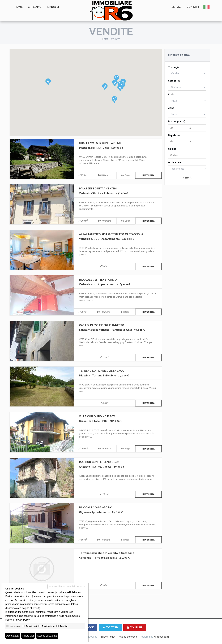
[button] (48, 82)
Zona (171, 108)
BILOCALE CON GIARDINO (96, 508)
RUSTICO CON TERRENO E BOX (99, 462)
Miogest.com (161, 637)
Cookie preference (46, 616)
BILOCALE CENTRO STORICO (98, 280)
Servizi (176, 7)
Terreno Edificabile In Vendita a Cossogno (107, 553)
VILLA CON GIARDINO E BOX (97, 416)
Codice (172, 149)
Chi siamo (35, 7)
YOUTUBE (135, 628)
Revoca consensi (128, 637)
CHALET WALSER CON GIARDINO (100, 143)
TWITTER (110, 628)
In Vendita (148, 175)
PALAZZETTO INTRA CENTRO (98, 189)
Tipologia (174, 67)
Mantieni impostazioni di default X (67, 587)
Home (19, 7)
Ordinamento (176, 163)
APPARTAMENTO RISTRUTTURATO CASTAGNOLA (111, 234)
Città (171, 94)
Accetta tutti (13, 636)
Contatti (193, 7)
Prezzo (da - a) (177, 122)
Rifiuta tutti (28, 636)
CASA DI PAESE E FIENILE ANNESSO (102, 325)
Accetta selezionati (47, 636)
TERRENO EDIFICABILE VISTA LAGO (102, 371)
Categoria (174, 81)
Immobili (53, 7)
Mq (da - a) (174, 135)
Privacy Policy (108, 637)
